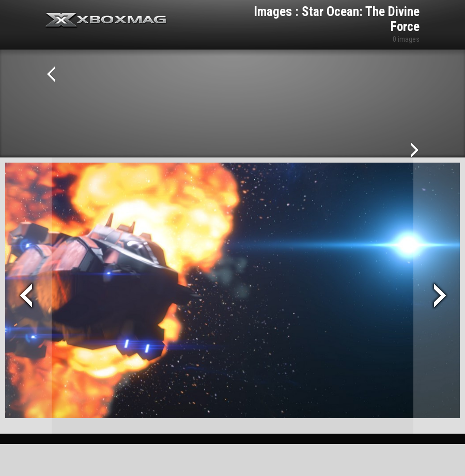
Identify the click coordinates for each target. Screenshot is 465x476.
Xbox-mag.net (106, 21)
